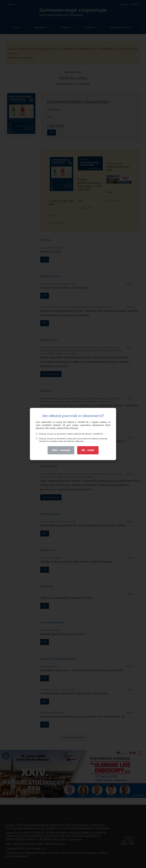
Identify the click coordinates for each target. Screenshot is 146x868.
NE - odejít (88, 450)
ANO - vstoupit (61, 450)
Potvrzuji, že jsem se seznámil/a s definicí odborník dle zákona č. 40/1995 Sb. (69, 434)
